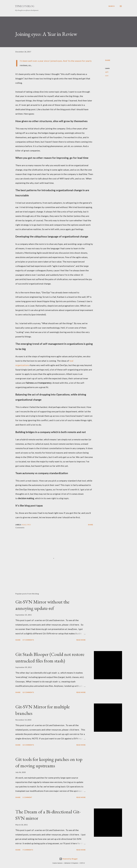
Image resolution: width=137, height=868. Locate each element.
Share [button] (108, 60)
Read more (81, 640)
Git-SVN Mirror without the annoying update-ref (42, 605)
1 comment (27, 797)
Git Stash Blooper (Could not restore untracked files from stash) (50, 657)
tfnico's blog (25, 6)
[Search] (111, 6)
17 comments (28, 640)
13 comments (28, 745)
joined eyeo (56, 61)
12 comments (28, 692)
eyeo (107, 76)
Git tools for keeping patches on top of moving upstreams (49, 762)
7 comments (28, 850)
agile (107, 72)
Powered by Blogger (68, 859)
